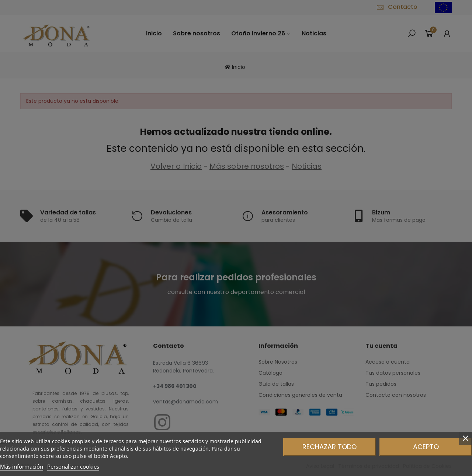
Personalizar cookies (73, 466)
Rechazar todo (329, 447)
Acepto (426, 447)
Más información (22, 466)
